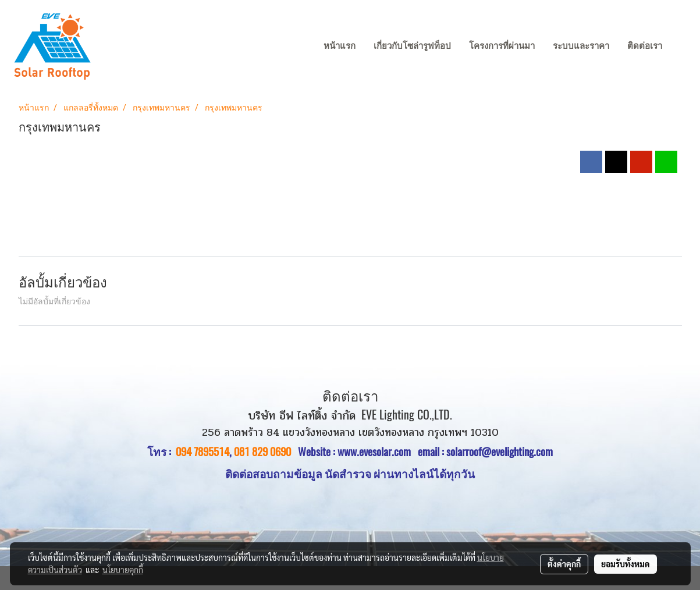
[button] (682, 47)
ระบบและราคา (581, 46)
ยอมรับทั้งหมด (626, 564)
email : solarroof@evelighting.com (485, 452)
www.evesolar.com (378, 452)
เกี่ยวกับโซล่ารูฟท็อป (412, 46)
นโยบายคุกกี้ (123, 570)
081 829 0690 (262, 452)
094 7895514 (202, 452)
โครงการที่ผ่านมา (502, 46)
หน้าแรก (340, 46)
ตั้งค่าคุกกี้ (564, 564)
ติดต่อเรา (645, 46)
